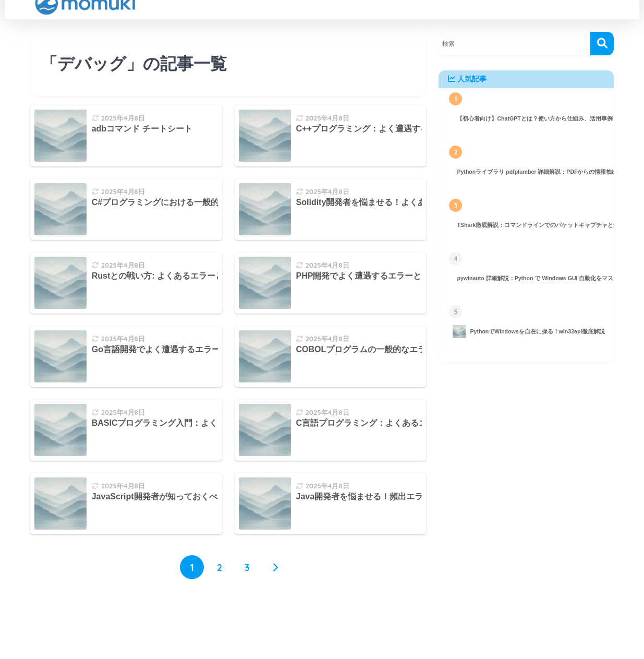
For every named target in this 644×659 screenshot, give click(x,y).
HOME (322, 623)
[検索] (602, 44)
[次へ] (275, 567)
